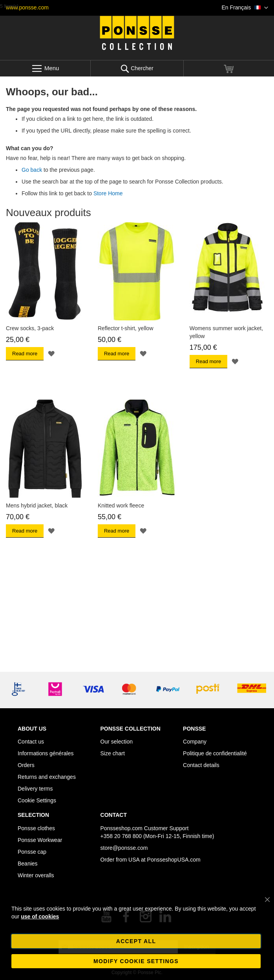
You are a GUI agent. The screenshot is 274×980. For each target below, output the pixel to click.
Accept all (136, 941)
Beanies (28, 864)
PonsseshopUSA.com (174, 860)
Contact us (31, 742)
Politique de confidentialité (215, 753)
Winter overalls (36, 875)
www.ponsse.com (27, 7)
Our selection (117, 742)
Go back (32, 170)
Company (195, 742)
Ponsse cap (32, 852)
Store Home (108, 193)
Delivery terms (35, 789)
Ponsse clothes (36, 828)
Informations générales (46, 753)
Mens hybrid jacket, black (37, 505)
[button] (245, 8)
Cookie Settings (37, 800)
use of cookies (40, 916)
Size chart (113, 753)
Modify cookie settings (136, 961)
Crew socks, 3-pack (30, 328)
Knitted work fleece (121, 505)
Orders (26, 765)
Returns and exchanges (47, 777)
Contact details (201, 765)
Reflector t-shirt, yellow (126, 328)
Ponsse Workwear (40, 840)
